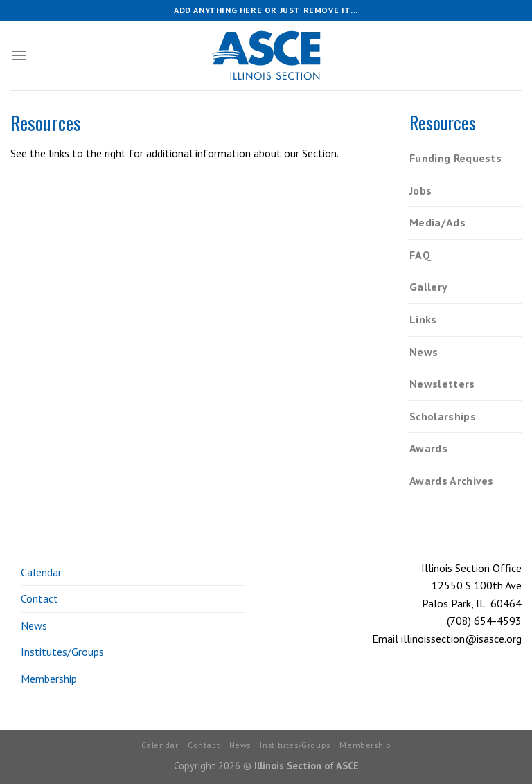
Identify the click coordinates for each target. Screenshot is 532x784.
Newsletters (442, 384)
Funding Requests (455, 158)
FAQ (420, 255)
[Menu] (19, 55)
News (424, 352)
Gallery (428, 287)
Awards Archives (452, 481)
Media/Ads (437, 222)
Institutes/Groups (62, 652)
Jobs (420, 190)
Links (423, 319)
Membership (49, 679)
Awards (428, 448)
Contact (39, 598)
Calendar (41, 572)
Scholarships (443, 416)
